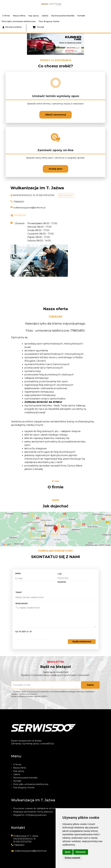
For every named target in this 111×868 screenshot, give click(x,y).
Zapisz (90, 685)
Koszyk (38, 27)
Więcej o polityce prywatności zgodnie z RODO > (30, 696)
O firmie (6, 16)
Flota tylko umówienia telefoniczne (19, 21)
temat (19, 592)
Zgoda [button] (68, 852)
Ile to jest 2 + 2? (24, 632)
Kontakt (81, 16)
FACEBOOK (20, 215)
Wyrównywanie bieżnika (63, 16)
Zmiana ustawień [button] (72, 858)
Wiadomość (22, 604)
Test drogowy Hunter (49, 21)
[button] (3, 44)
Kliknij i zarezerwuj (55, 115)
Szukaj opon (55, 169)
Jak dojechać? (66, 195)
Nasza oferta (19, 16)
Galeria (45, 16)
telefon (62, 582)
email (18, 573)
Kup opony (34, 16)
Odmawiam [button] (81, 852)
